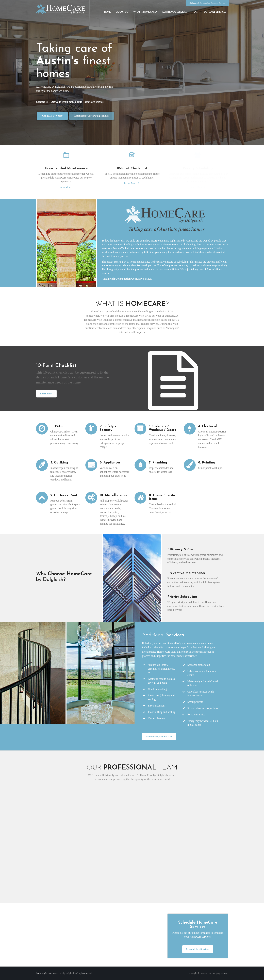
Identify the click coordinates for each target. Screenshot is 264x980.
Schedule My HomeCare (159, 737)
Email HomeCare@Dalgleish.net (91, 116)
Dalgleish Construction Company (123, 279)
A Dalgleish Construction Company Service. (208, 3)
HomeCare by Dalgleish (64, 973)
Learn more (44, 394)
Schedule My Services (198, 949)
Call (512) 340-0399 (52, 116)
